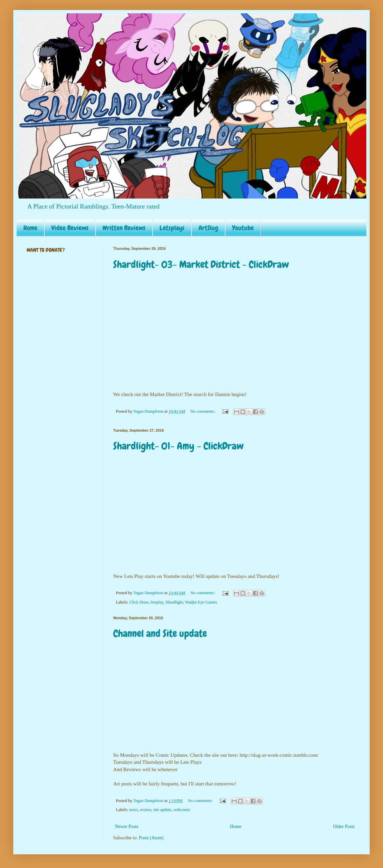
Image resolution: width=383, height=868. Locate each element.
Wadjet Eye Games (201, 602)
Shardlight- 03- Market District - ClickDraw (201, 264)
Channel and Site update (160, 634)
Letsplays (172, 228)
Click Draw (139, 602)
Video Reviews (70, 228)
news (134, 810)
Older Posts (344, 827)
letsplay (157, 602)
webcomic (182, 810)
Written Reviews (124, 228)
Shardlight (174, 602)
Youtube (243, 228)
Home (30, 228)
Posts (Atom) (151, 838)
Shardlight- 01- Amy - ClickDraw (179, 446)
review (145, 810)
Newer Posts (127, 827)
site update (162, 810)
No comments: (203, 411)
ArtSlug (208, 228)
